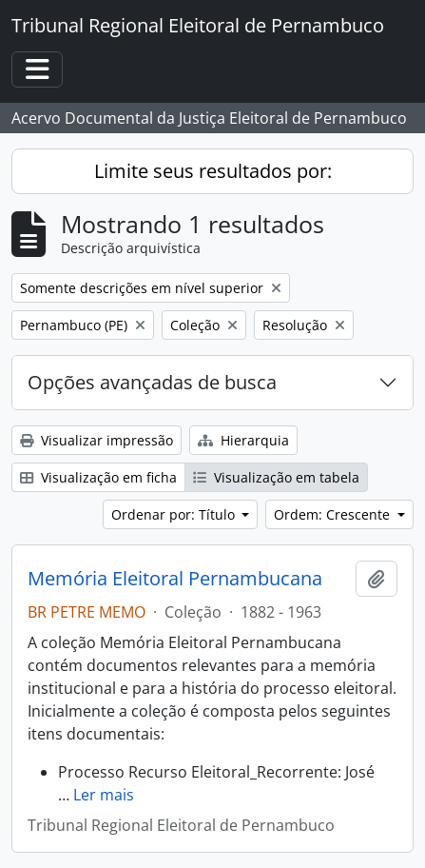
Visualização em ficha (98, 477)
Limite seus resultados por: (213, 171)
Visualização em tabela (276, 477)
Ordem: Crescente (334, 514)
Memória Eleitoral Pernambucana (175, 579)
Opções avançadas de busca (152, 382)
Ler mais (104, 795)
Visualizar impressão (97, 440)
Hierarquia (243, 440)
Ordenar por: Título (175, 514)
